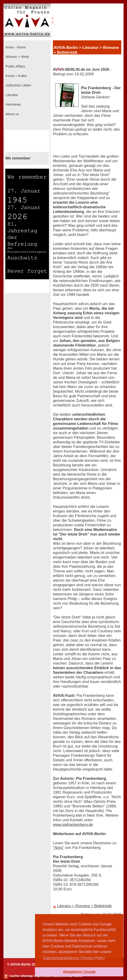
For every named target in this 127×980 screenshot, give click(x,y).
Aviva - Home (15, 47)
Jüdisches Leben (18, 85)
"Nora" (58, 848)
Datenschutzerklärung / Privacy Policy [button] (74, 958)
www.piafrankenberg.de (73, 825)
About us (12, 114)
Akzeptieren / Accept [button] (79, 972)
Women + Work (17, 57)
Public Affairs (15, 66)
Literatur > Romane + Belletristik (84, 906)
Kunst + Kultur (16, 76)
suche (14, 976)
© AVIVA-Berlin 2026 (23, 964)
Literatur (11, 95)
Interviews (13, 104)
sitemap (26, 976)
